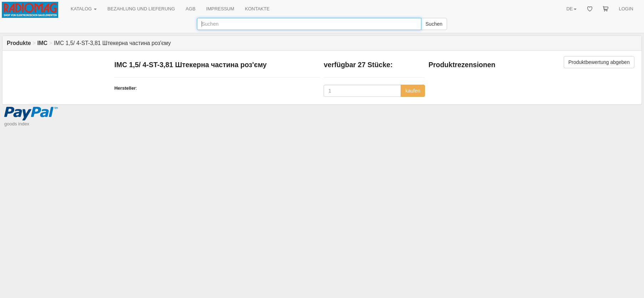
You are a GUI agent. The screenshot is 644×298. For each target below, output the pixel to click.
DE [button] (571, 9)
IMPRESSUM (220, 9)
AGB (190, 9)
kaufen (413, 91)
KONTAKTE (257, 9)
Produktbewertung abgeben (599, 62)
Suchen (434, 24)
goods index (17, 124)
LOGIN (626, 9)
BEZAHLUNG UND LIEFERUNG (141, 9)
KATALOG (84, 9)
